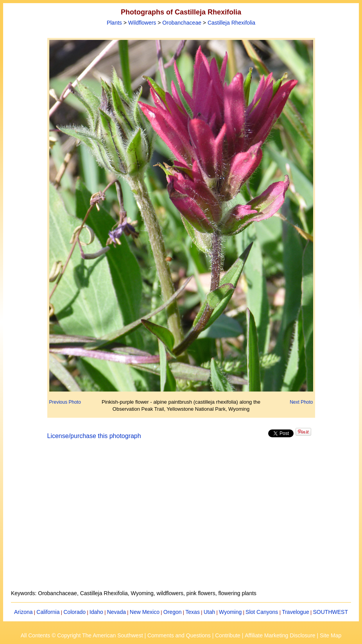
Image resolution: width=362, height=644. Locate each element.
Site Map (331, 635)
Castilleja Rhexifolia (231, 23)
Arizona (23, 612)
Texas (193, 612)
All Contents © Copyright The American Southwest (82, 635)
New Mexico (145, 612)
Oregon (173, 612)
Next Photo (301, 402)
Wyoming (230, 612)
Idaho (96, 612)
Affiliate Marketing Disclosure (280, 635)
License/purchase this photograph (94, 436)
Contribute (228, 635)
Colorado (74, 612)
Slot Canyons (262, 612)
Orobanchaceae (182, 23)
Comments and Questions (179, 635)
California (48, 612)
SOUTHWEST (331, 612)
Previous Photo (65, 402)
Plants (114, 23)
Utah (210, 612)
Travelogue (296, 612)
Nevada (116, 612)
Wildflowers (142, 23)
